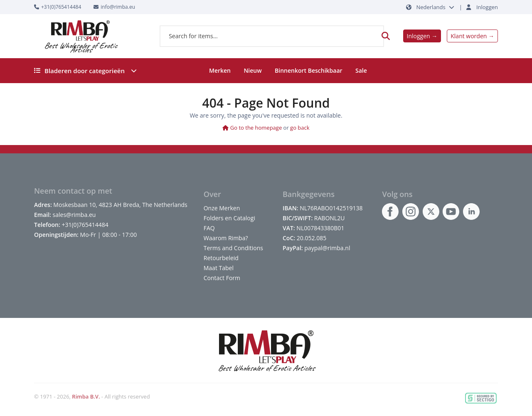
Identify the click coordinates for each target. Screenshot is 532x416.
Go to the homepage (252, 128)
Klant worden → (472, 36)
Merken (220, 70)
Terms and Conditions (233, 248)
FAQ (209, 228)
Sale (361, 70)
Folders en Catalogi (229, 218)
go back (300, 128)
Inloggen (487, 7)
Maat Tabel (219, 268)
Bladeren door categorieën (85, 71)
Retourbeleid (221, 258)
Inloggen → (422, 36)
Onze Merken (222, 208)
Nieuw (252, 70)
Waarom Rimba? (226, 238)
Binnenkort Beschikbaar (309, 70)
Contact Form (222, 278)
